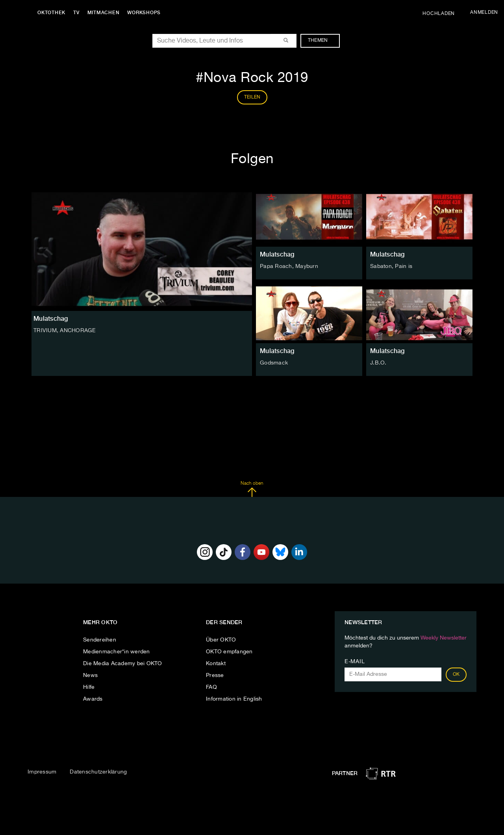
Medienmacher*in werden (117, 652)
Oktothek (51, 13)
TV (76, 13)
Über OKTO (221, 640)
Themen (322, 41)
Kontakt (216, 664)
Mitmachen (104, 13)
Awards (93, 699)
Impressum (42, 772)
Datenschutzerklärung (98, 772)
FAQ (211, 687)
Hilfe (89, 687)
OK (456, 675)
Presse (215, 675)
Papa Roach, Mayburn (289, 266)
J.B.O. (378, 363)
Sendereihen (100, 640)
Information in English (234, 699)
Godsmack (274, 363)
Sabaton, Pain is (391, 266)
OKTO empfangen (229, 652)
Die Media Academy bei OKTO (123, 664)
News (90, 675)
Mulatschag (277, 254)
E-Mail (355, 662)
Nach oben (252, 489)
